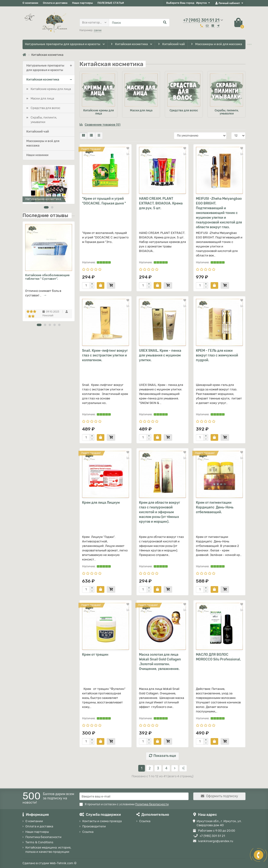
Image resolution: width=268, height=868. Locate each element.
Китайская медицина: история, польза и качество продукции (48, 849)
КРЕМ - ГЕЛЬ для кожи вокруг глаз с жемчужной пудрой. (217, 355)
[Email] (134, 796)
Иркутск (201, 3)
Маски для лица (42, 98)
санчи (98, 30)
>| (183, 768)
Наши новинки (37, 155)
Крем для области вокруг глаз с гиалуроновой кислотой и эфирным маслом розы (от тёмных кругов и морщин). (159, 512)
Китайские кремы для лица (51, 89)
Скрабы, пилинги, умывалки (44, 120)
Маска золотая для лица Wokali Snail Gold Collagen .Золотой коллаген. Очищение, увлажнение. (160, 662)
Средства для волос (45, 108)
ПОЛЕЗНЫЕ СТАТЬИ (111, 3)
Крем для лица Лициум (101, 503)
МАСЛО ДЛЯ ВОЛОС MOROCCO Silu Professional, (218, 657)
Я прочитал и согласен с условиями (124, 804)
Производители (94, 826)
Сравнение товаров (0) (100, 125)
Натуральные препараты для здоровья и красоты (63, 44)
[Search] (139, 23)
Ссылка (88, 832)
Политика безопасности (43, 837)
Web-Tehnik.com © (63, 863)
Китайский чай (171, 44)
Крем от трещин (95, 655)
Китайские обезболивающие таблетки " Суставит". (47, 277)
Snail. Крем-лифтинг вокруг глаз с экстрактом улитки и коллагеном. (105, 355)
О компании (30, 3)
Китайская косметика (129, 44)
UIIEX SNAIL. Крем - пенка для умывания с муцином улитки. (160, 355)
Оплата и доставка (55, 3)
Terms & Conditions (39, 842)
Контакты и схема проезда (102, 821)
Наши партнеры (82, 3)
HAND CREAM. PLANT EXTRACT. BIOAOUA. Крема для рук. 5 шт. (161, 203)
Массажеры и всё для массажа (216, 44)
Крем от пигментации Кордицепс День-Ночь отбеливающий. (215, 507)
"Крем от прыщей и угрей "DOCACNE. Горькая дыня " (104, 201)
